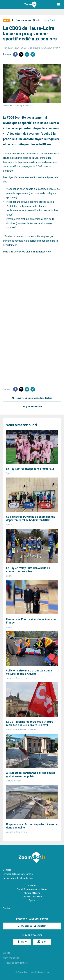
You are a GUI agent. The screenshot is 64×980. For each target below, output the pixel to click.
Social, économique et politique (32, 889)
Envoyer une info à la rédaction (18, 878)
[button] (59, 5)
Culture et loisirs (32, 893)
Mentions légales (11, 958)
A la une (32, 886)
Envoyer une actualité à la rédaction (34, 398)
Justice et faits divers (32, 897)
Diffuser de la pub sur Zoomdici (18, 874)
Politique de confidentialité (16, 963)
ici (49, 252)
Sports (37, 20)
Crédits (6, 953)
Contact (7, 870)
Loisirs (46, 20)
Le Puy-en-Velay (22, 20)
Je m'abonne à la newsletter (32, 926)
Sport (52, 20)
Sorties (6, 908)
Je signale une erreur (32, 406)
